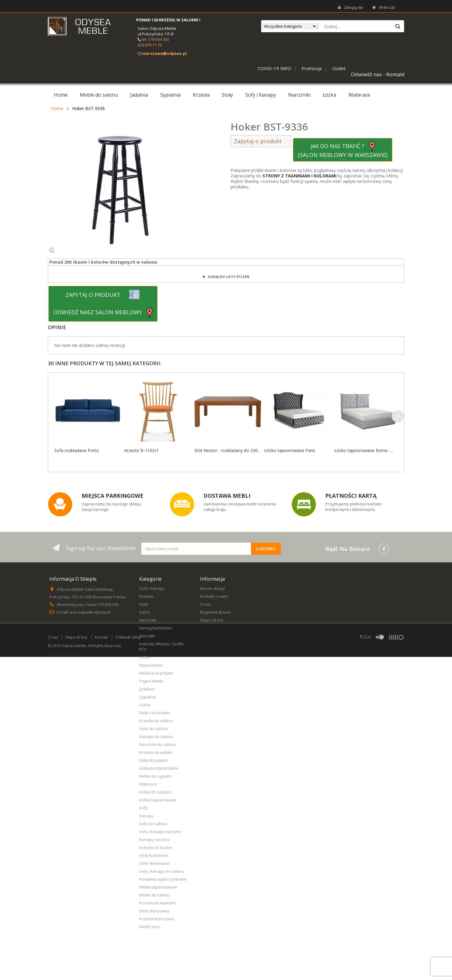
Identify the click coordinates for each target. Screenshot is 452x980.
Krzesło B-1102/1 (141, 450)
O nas (206, 604)
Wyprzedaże (151, 665)
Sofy (143, 808)
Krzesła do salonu (156, 721)
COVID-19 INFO (274, 68)
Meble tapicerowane (158, 887)
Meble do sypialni (155, 776)
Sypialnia (148, 697)
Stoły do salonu (154, 729)
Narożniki (148, 620)
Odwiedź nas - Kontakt (378, 74)
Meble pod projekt (156, 673)
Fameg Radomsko (156, 628)
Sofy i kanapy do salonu (162, 871)
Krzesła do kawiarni (157, 903)
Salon (145, 612)
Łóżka (145, 657)
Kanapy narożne (155, 839)
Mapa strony (212, 620)
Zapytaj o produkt (261, 141)
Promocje (312, 68)
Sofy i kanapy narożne (160, 832)
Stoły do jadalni (153, 760)
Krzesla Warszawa (157, 919)
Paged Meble (151, 681)
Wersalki (147, 636)
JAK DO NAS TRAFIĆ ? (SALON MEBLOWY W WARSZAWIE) (343, 150)
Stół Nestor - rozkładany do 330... (227, 450)
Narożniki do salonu (158, 744)
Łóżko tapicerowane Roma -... (364, 450)
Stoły (144, 604)
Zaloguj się (351, 8)
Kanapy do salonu (156, 736)
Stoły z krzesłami (155, 713)
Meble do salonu (155, 895)
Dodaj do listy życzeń (228, 277)
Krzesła (146, 596)
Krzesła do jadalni (156, 752)
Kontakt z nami (214, 596)
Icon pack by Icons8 (65, 977)
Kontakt (101, 960)
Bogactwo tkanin (215, 612)
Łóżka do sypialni (155, 792)
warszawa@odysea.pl (90, 612)
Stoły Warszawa (154, 911)
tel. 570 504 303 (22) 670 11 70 (153, 42)
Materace (148, 784)
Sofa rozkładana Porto (77, 450)
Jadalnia (147, 689)
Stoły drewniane (154, 863)
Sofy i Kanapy (152, 588)
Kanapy (146, 816)
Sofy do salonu (153, 824)
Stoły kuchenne (154, 855)
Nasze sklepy (213, 588)
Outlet (339, 68)
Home (57, 109)
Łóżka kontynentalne (159, 768)
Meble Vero (150, 927)
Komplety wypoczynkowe (163, 879)
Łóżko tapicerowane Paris (290, 450)
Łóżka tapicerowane (158, 800)
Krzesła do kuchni (156, 847)
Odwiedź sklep (128, 960)
